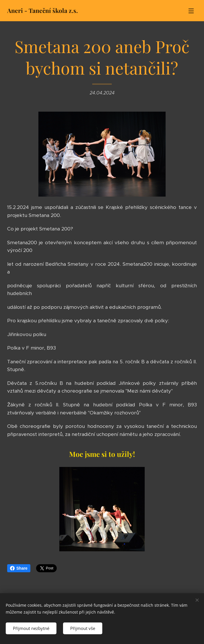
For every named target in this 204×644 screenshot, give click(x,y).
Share (19, 568)
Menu (191, 11)
